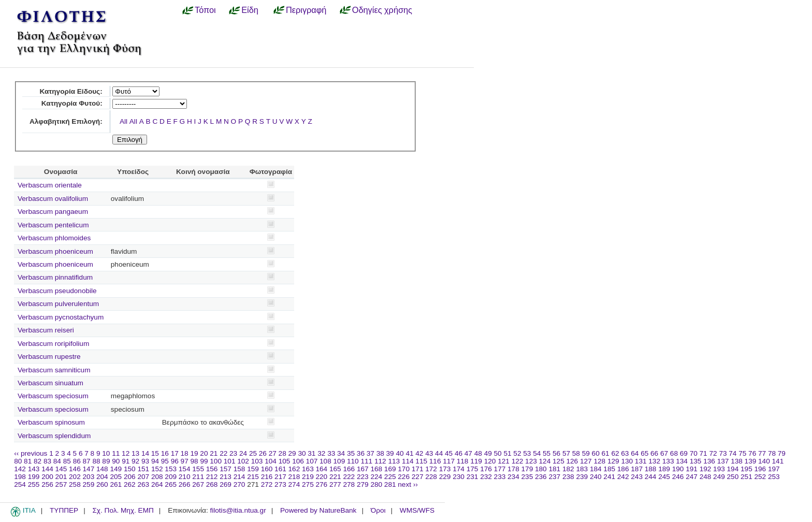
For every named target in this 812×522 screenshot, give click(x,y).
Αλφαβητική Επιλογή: (66, 121)
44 (439, 453)
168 (376, 469)
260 (102, 484)
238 (568, 477)
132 (654, 461)
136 (709, 461)
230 (459, 477)
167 (363, 469)
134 (682, 461)
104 (271, 461)
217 (280, 477)
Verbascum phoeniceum (55, 251)
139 (751, 461)
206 (130, 477)
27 (273, 453)
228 (431, 477)
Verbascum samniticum (54, 370)
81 (28, 461)
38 (380, 453)
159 (253, 469)
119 (476, 461)
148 (102, 469)
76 (752, 453)
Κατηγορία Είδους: (71, 91)
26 (263, 453)
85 (67, 461)
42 (419, 453)
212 (212, 477)
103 (257, 461)
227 (418, 477)
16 (165, 453)
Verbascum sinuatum (50, 383)
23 (233, 453)
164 (322, 469)
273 (280, 484)
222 (349, 477)
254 (20, 484)
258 (75, 484)
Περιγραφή (306, 10)
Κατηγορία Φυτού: (72, 103)
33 (331, 453)
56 (556, 453)
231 (473, 477)
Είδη (250, 10)
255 (34, 484)
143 (34, 469)
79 (782, 453)
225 (390, 477)
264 (157, 484)
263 (143, 484)
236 (541, 477)
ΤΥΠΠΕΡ (64, 510)
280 (376, 484)
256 (47, 484)
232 (486, 477)
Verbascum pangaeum (53, 212)
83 (47, 461)
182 (568, 469)
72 (713, 453)
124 (545, 461)
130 (627, 461)
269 (226, 484)
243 (637, 477)
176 (486, 469)
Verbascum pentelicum (53, 225)
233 (500, 477)
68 (674, 453)
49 (488, 453)
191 (692, 469)
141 (778, 461)
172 (431, 469)
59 (586, 453)
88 (96, 461)
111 (366, 461)
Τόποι (205, 10)
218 (294, 477)
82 (38, 461)
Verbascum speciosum (53, 396)
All (124, 121)
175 (473, 469)
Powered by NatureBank (318, 510)
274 (294, 484)
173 (445, 469)
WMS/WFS (417, 510)
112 (380, 461)
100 (216, 461)
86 (77, 461)
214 (240, 477)
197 (774, 469)
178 (513, 469)
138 (737, 461)
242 (623, 477)
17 (175, 453)
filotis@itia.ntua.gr (238, 510)
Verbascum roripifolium (53, 344)
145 (61, 469)
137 (723, 461)
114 (408, 461)
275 (308, 484)
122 (518, 461)
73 (723, 453)
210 (185, 477)
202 (75, 477)
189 (664, 469)
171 (418, 469)
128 (599, 461)
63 (625, 453)
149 (116, 469)
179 (527, 469)
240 (596, 477)
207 (143, 477)
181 (554, 469)
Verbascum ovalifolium (53, 199)
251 (746, 477)
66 (654, 453)
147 (89, 469)
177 (500, 469)
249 (719, 477)
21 (214, 453)
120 (490, 461)
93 (145, 461)
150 (130, 469)
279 (363, 484)
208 (157, 477)
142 (20, 469)
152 (157, 469)
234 (513, 477)
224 (376, 477)
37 (371, 453)
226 (404, 477)
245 (664, 477)
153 (171, 469)
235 (527, 477)
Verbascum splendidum (54, 436)
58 (576, 453)
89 (106, 461)
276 (322, 484)
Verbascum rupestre (49, 357)
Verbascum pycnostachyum (61, 317)
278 (349, 484)
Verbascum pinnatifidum (55, 277)
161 (280, 469)
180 (541, 469)
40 (400, 453)
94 (155, 461)
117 (449, 461)
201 (61, 477)
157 (226, 469)
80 (18, 461)
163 (308, 469)
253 (774, 477)
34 (341, 453)
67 (664, 453)
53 (527, 453)
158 (240, 469)
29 (292, 453)
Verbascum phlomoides (54, 238)
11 (116, 453)
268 (212, 484)
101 (230, 461)
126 (572, 461)
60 (596, 453)
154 (185, 469)
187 (637, 469)
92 (135, 461)
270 (240, 484)
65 (644, 453)
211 (198, 477)
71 (704, 453)
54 (537, 453)
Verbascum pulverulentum (58, 304)
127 (586, 461)
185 (609, 469)
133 (668, 461)
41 (409, 453)
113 (394, 461)
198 (20, 477)
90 (116, 461)
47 (468, 453)
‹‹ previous (31, 453)
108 (325, 461)
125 (559, 461)
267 (198, 484)
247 (692, 477)
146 (75, 469)
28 (282, 453)
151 (143, 469)
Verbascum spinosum (51, 422)
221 (335, 477)
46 (459, 453)
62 (615, 453)
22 (223, 453)
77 (762, 453)
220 (322, 477)
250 (733, 477)
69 (684, 453)
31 (311, 453)
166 (349, 469)
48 (478, 453)
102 (243, 461)
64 (635, 453)
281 (390, 484)
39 (390, 453)
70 (694, 453)
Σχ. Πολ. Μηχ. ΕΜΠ (123, 510)
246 (678, 477)
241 (609, 477)
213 (226, 477)
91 (126, 461)
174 (459, 469)
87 (87, 461)
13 (135, 453)
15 (155, 453)
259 (89, 484)
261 (116, 484)
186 (623, 469)
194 (733, 469)
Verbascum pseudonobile (57, 291)
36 (361, 453)
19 (194, 453)
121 (504, 461)
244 (651, 477)
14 (145, 453)
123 (531, 461)
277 (335, 484)
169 (390, 469)
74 (733, 453)
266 (185, 484)
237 (554, 477)
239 (582, 477)
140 (764, 461)
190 (678, 469)
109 (339, 461)
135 (696, 461)
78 (772, 453)
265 (171, 484)
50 (498, 453)
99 (204, 461)
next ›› (408, 484)
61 (606, 453)
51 (507, 453)
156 (212, 469)
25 (253, 453)
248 (706, 477)
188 (651, 469)
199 (34, 477)
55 (547, 453)
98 (194, 461)
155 (198, 469)
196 (760, 469)
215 (253, 477)
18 (185, 453)
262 (130, 484)
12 (126, 453)
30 (302, 453)
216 (267, 477)
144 (47, 469)
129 (613, 461)
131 (641, 461)
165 (335, 469)
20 (204, 453)
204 (102, 477)
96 (175, 461)
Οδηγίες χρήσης (382, 10)
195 (746, 469)
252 (760, 477)
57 (566, 453)
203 (89, 477)
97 (185, 461)
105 (285, 461)
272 (267, 484)
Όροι (378, 510)
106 (298, 461)
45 (449, 453)
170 (404, 469)
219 (308, 477)
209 (171, 477)
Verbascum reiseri (46, 330)
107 (312, 461)
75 (742, 453)
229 (445, 477)
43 (429, 453)
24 (243, 453)
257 (61, 484)
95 (165, 461)
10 (106, 453)
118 (463, 461)
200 (47, 477)
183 (582, 469)
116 (435, 461)
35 (351, 453)
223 (363, 477)
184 (596, 469)
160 (267, 469)
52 (517, 453)
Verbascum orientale (50, 185)
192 (706, 469)
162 (294, 469)
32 (321, 453)
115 (421, 461)
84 (57, 461)
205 (116, 477)
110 (353, 461)
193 (719, 469)
